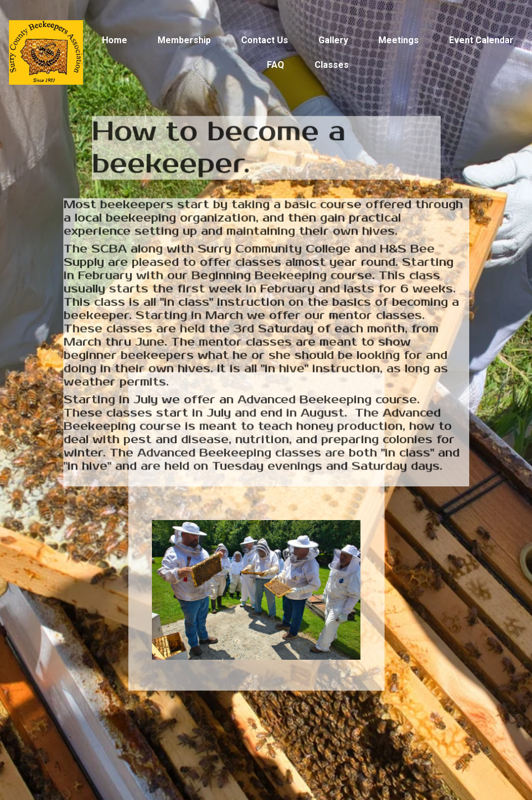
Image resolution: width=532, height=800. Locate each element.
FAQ (276, 65)
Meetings (399, 40)
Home (115, 40)
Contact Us (265, 40)
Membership (184, 40)
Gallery (333, 40)
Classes (332, 65)
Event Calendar (481, 40)
